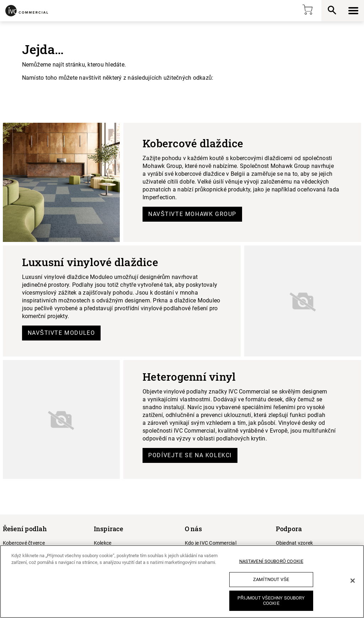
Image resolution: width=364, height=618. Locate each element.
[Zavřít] (353, 581)
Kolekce (103, 543)
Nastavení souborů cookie (271, 561)
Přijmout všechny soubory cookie (271, 601)
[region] (182, 582)
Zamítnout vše (271, 579)
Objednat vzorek (295, 543)
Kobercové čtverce (24, 543)
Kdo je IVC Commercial (211, 543)
